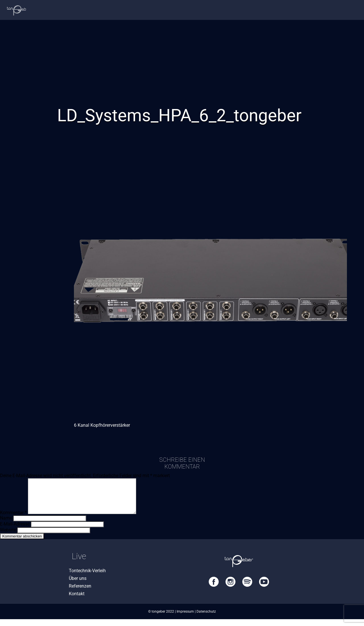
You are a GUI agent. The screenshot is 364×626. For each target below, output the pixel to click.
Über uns (78, 585)
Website (8, 537)
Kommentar (13, 519)
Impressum (185, 618)
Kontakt (77, 601)
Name (6, 525)
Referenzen (80, 593)
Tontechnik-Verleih (87, 577)
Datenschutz (206, 618)
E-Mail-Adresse (15, 531)
